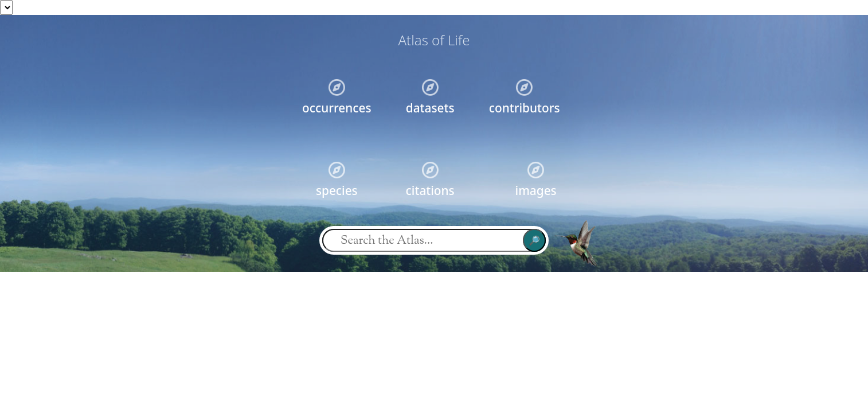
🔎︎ (534, 240)
